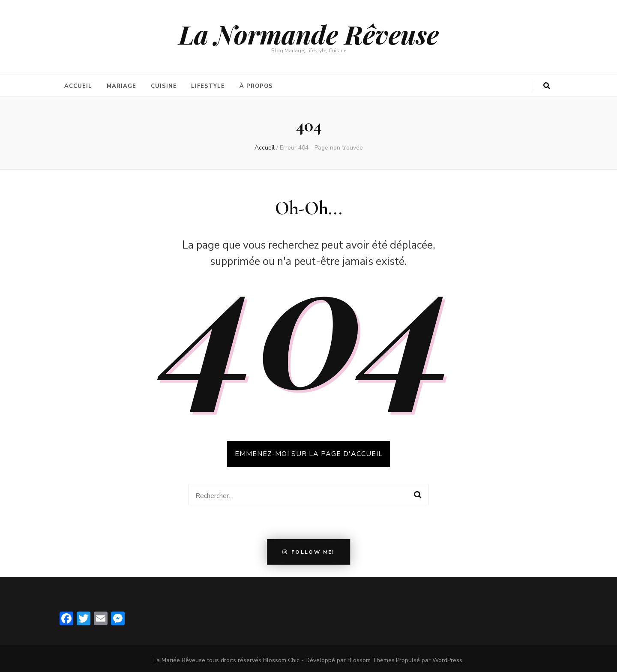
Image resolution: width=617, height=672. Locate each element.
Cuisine (164, 84)
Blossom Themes (371, 657)
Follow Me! (308, 549)
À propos (256, 84)
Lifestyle (208, 84)
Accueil (78, 84)
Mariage (121, 84)
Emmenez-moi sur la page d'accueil (309, 450)
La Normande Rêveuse (309, 34)
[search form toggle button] (547, 86)
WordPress (447, 657)
